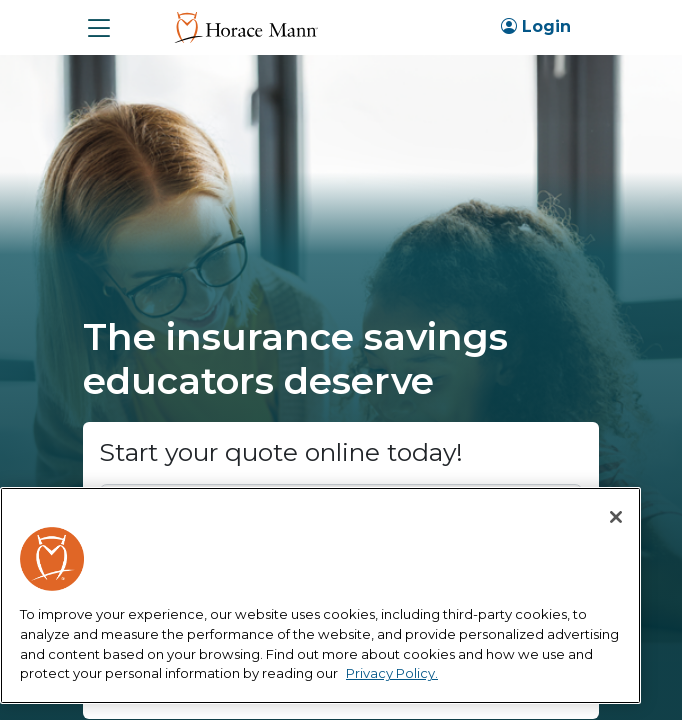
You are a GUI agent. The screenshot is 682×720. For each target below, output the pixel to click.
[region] (320, 595)
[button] (99, 28)
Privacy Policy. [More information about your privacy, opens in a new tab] (392, 673)
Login (536, 26)
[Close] (616, 517)
